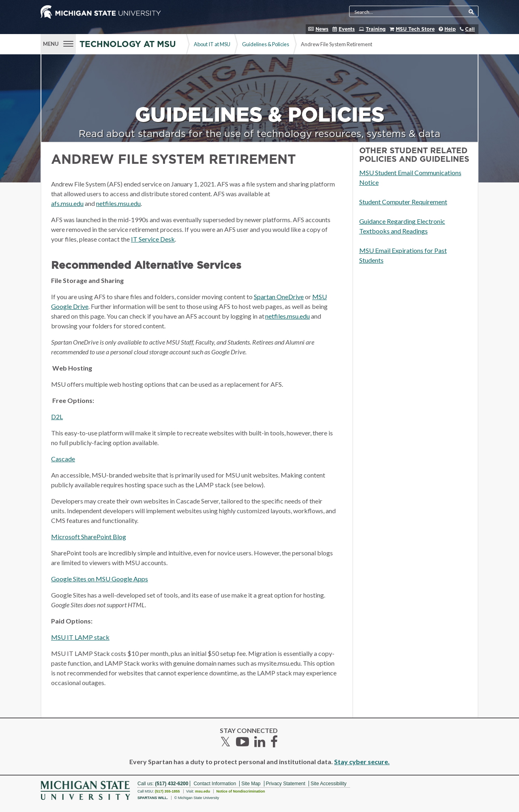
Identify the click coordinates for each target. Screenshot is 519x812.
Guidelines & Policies (266, 44)
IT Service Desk (153, 239)
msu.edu (203, 791)
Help (450, 29)
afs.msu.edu (67, 203)
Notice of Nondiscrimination (240, 791)
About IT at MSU (212, 44)
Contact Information (215, 784)
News (322, 29)
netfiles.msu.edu (118, 203)
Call (470, 29)
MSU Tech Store (415, 29)
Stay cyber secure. (362, 762)
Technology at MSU (128, 44)
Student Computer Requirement (403, 202)
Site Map (251, 784)
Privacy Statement (286, 784)
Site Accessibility (329, 784)
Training (376, 29)
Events (347, 29)
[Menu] (58, 43)
